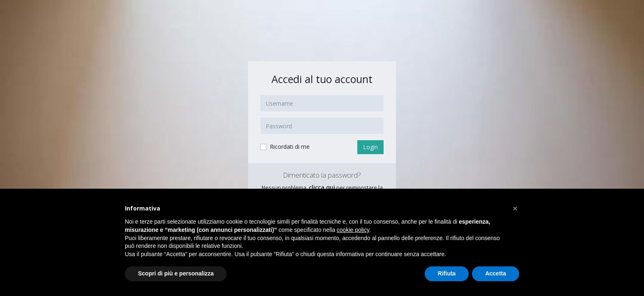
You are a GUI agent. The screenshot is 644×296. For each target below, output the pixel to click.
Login (370, 147)
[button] (515, 208)
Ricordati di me (285, 147)
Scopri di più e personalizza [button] (176, 273)
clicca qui (322, 187)
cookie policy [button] (353, 230)
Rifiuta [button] (447, 273)
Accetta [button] (496, 273)
